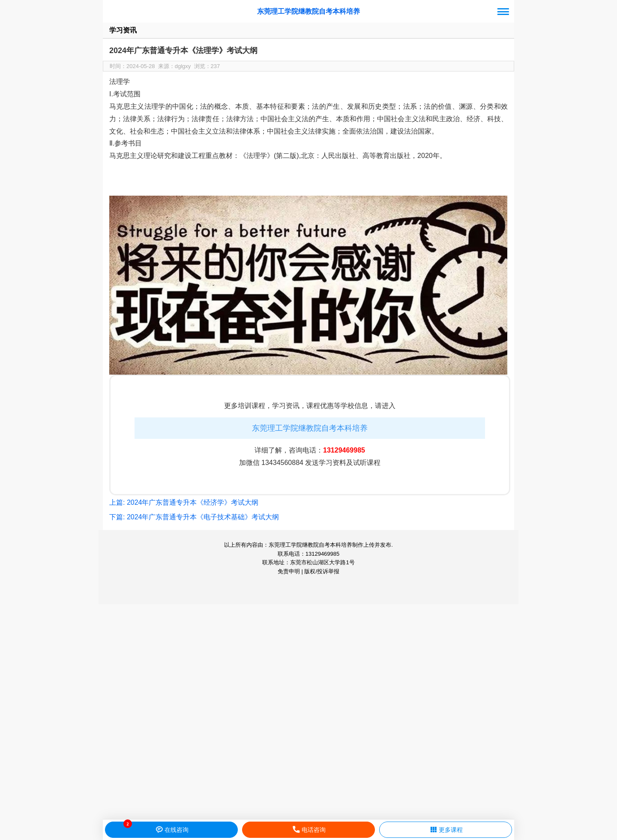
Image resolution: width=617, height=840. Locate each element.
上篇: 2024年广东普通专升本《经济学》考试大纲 (184, 502)
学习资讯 (123, 30)
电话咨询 (309, 830)
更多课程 (446, 830)
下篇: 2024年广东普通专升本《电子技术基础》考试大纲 (194, 517)
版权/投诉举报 (322, 571)
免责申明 (289, 571)
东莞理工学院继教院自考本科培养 (308, 11)
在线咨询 (172, 830)
